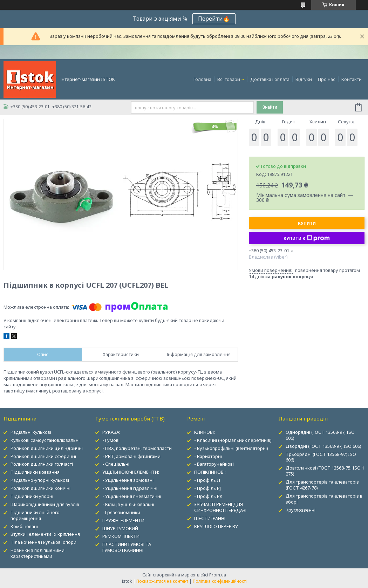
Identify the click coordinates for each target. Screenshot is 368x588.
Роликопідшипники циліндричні (47, 448)
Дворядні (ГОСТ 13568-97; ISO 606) (323, 446)
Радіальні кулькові (31, 432)
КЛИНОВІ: (205, 432)
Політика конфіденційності (220, 581)
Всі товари (229, 79)
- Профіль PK (208, 496)
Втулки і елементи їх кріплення (45, 534)
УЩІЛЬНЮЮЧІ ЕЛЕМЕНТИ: (131, 472)
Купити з (307, 238)
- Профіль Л (207, 480)
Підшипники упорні (32, 496)
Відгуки (304, 79)
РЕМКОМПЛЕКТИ (121, 536)
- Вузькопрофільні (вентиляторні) (231, 448)
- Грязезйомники (121, 512)
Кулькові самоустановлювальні (45, 440)
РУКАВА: (111, 432)
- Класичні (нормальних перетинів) (233, 440)
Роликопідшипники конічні (40, 488)
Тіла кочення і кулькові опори (43, 542)
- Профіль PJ (207, 488)
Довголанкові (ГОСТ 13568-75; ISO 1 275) (325, 471)
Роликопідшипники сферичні (43, 456)
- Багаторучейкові (214, 464)
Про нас (327, 79)
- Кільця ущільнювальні (128, 504)
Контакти (352, 79)
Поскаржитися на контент (162, 581)
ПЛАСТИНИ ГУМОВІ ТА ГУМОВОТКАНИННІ (127, 547)
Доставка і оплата (270, 79)
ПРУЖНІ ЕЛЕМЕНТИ (123, 520)
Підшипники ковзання (35, 472)
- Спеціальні (116, 464)
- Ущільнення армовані (128, 480)
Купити (307, 223)
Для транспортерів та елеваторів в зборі (324, 499)
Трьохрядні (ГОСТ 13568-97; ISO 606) (321, 457)
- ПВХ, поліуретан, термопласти (137, 448)
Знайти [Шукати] (270, 107)
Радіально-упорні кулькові (40, 480)
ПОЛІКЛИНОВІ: (210, 472)
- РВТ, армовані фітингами (131, 456)
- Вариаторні (208, 456)
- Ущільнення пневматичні (132, 496)
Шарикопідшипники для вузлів (45, 504)
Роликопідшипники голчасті (42, 464)
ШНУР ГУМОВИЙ (120, 528)
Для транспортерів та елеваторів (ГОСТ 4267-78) (322, 485)
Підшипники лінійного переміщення (35, 515)
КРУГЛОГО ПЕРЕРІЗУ (216, 526)
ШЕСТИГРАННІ (210, 518)
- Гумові (111, 440)
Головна (202, 79)
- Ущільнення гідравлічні (130, 488)
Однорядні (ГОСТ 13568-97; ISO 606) (320, 435)
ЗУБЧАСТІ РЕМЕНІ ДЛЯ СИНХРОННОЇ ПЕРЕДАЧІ (220, 507)
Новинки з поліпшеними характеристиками (38, 553)
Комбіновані (24, 526)
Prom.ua (218, 575)
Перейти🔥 (214, 19)
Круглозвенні (301, 510)
